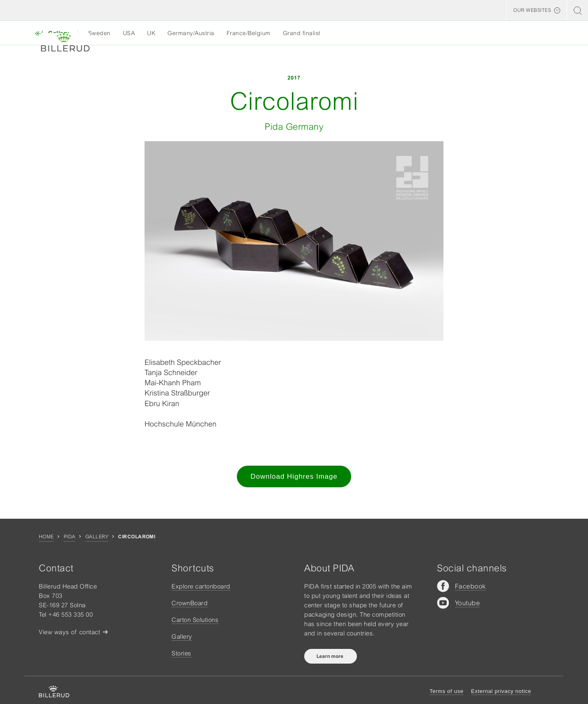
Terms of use (447, 691)
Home (46, 537)
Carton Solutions (195, 620)
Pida (70, 537)
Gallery (97, 537)
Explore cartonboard (201, 586)
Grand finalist (302, 33)
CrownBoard (189, 603)
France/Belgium (249, 33)
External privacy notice (501, 691)
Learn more (331, 656)
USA (129, 33)
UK (151, 33)
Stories (182, 653)
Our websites (532, 10)
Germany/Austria (191, 33)
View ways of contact (69, 632)
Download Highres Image (294, 476)
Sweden (99, 33)
